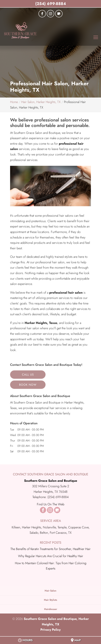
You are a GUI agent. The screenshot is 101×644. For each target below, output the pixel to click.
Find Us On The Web (51, 504)
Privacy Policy (50, 630)
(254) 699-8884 (51, 4)
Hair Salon (50, 591)
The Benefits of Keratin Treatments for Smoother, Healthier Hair (50, 549)
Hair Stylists (50, 600)
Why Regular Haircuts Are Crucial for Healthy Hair (51, 556)
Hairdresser (51, 609)
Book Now (28, 385)
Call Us (28, 375)
